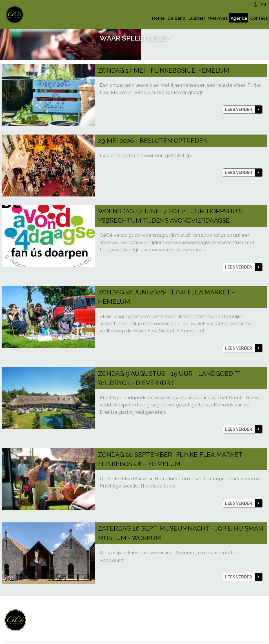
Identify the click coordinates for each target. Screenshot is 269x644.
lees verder (239, 79)
